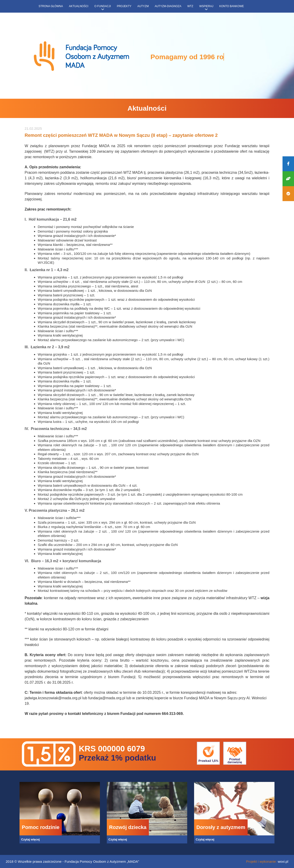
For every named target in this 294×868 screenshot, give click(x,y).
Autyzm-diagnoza (168, 6)
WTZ (190, 6)
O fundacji (103, 6)
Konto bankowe (232, 6)
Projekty (124, 6)
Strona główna (51, 6)
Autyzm (143, 6)
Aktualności (79, 6)
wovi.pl (283, 861)
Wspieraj (206, 6)
